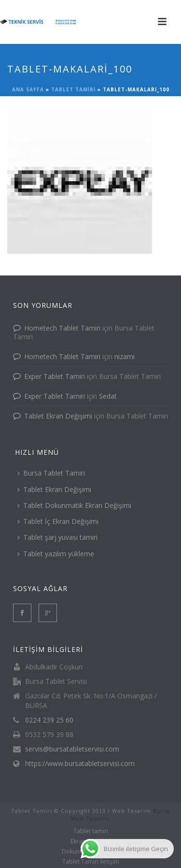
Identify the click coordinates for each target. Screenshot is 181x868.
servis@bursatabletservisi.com (72, 749)
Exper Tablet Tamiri (55, 376)
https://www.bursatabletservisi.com (80, 764)
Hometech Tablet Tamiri (62, 328)
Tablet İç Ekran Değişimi (58, 521)
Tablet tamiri (73, 89)
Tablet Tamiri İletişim (91, 862)
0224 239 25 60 (49, 720)
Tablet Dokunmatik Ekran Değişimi (74, 505)
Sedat (108, 396)
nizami (125, 356)
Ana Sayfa (28, 89)
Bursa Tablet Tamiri (51, 473)
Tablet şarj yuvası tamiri (57, 537)
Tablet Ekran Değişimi (58, 416)
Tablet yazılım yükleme (56, 554)
